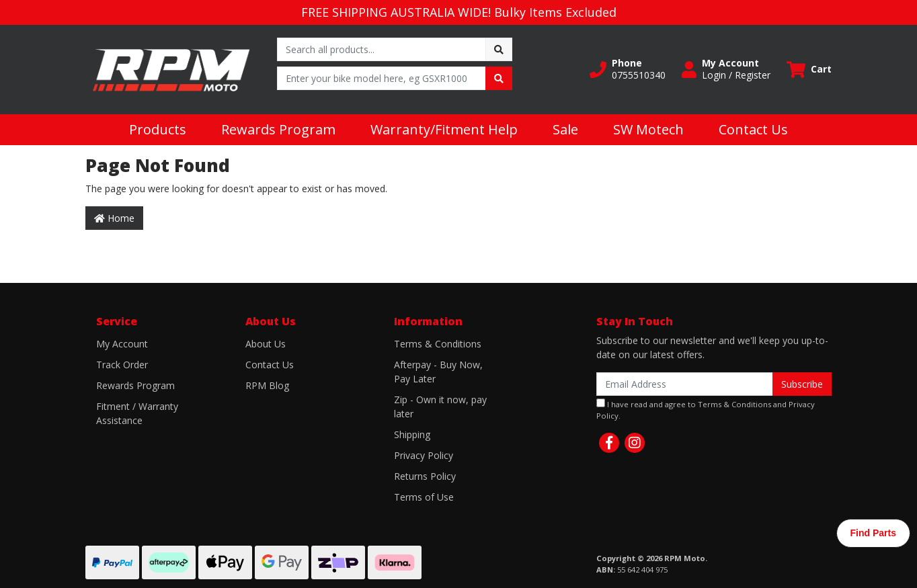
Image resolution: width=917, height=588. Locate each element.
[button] (628, 69)
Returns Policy (425, 476)
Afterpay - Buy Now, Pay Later (438, 372)
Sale (565, 129)
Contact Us (753, 129)
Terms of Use (424, 497)
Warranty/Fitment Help (444, 129)
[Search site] (499, 49)
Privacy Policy (424, 455)
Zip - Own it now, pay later (440, 407)
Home (114, 218)
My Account (122, 344)
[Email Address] (685, 384)
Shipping (412, 434)
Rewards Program (278, 129)
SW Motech (648, 129)
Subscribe (802, 384)
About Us (266, 344)
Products (158, 129)
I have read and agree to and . (706, 410)
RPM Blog (267, 385)
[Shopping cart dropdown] (809, 70)
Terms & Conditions (438, 344)
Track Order (122, 365)
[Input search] (382, 49)
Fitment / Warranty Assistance (137, 413)
